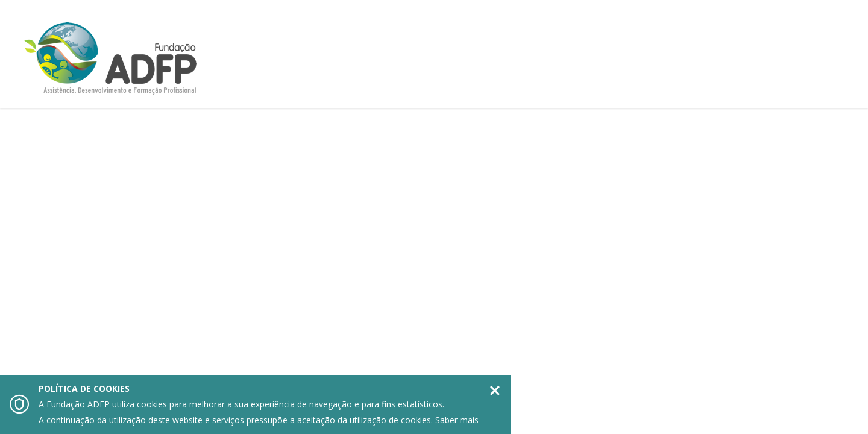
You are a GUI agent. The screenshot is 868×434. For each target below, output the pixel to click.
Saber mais (457, 420)
